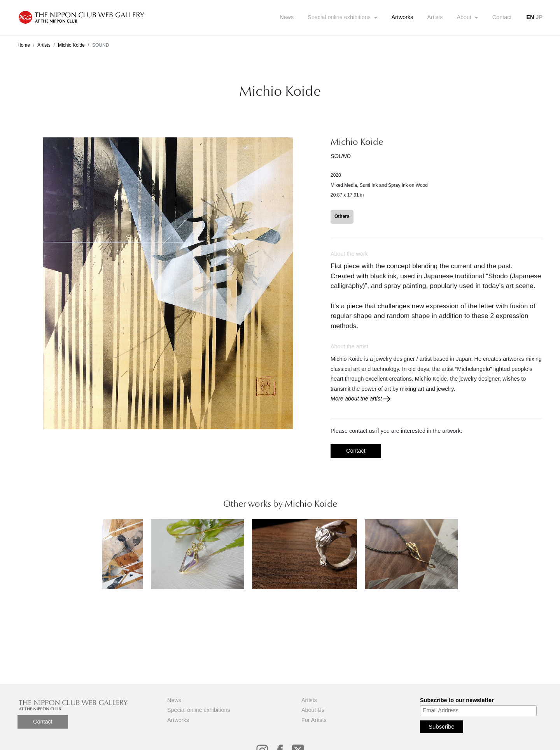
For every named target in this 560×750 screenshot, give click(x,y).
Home (24, 45)
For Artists (314, 720)
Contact (502, 17)
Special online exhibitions (340, 17)
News (287, 17)
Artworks (402, 17)
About (465, 17)
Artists (435, 17)
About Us (313, 710)
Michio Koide (71, 45)
